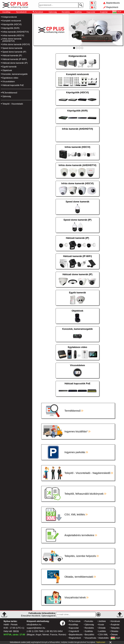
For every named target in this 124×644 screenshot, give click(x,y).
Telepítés (115, 628)
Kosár (101, 625)
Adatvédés (104, 638)
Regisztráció (75, 638)
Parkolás (89, 621)
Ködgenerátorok (10, 17)
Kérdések (115, 621)
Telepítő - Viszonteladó (13, 104)
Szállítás (78, 12)
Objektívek (7, 70)
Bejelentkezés (76, 635)
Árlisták (102, 628)
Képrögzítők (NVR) (11, 28)
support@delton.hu (36, 628)
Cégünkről (74, 631)
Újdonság (53, 12)
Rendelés (66, 12)
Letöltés (102, 631)
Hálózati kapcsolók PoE (13, 85)
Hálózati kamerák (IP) (12, 56)
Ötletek (114, 635)
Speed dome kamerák (12, 48)
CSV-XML (103, 635)
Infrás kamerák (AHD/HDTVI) (16, 32)
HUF (115, 638)
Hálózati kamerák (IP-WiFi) (15, 59)
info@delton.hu (34, 625)
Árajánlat (104, 12)
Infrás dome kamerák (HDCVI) (16, 44)
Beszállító (89, 635)
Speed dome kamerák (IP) (14, 52)
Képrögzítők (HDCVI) (12, 24)
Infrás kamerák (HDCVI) (13, 36)
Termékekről (21, 12)
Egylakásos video (10, 78)
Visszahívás (91, 638)
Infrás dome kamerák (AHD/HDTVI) (12, 40)
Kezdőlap (6, 12)
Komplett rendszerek (12, 21)
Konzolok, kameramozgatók (15, 74)
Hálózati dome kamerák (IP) (15, 63)
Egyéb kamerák (9, 67)
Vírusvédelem (9, 82)
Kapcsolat (91, 12)
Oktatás (115, 631)
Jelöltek (102, 621)
